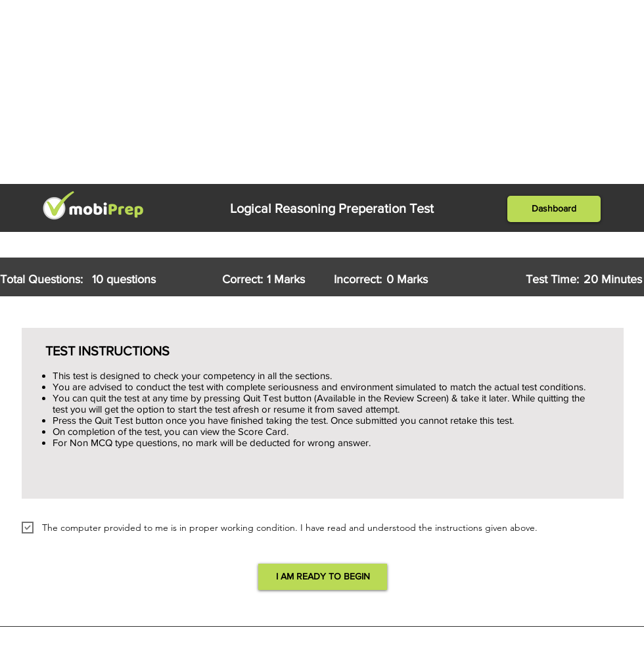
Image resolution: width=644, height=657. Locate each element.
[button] (554, 209)
